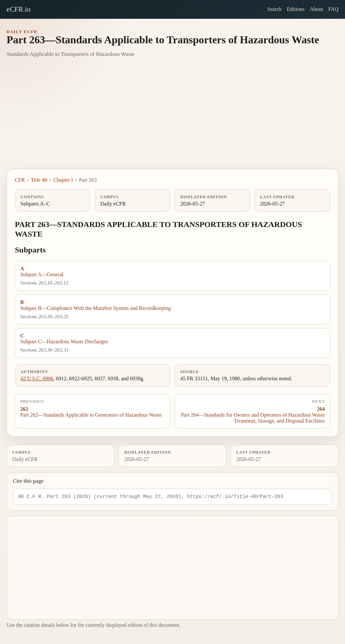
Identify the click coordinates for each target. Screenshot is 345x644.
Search (274, 9)
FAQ (333, 9)
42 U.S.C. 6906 (37, 379)
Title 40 (39, 180)
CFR (20, 180)
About (316, 9)
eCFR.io (19, 9)
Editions (296, 9)
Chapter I (63, 180)
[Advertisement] (172, 119)
